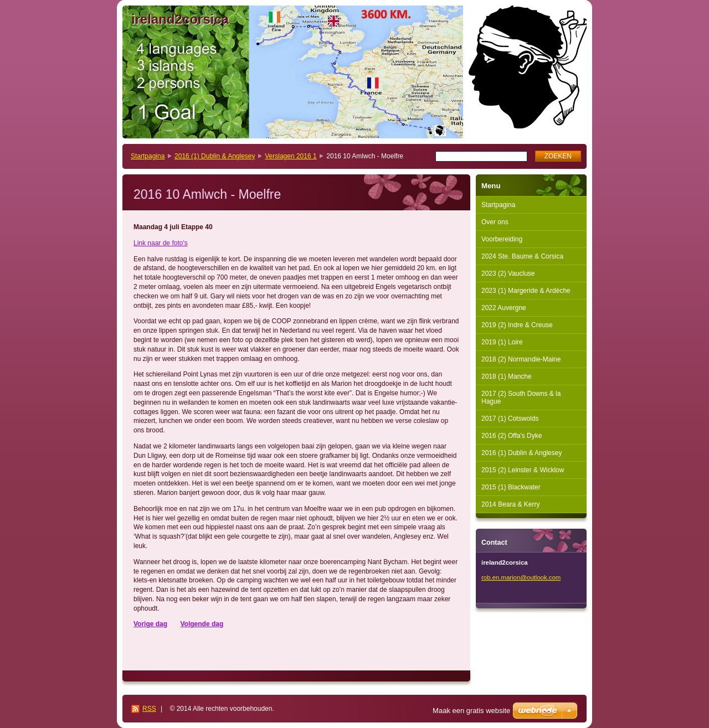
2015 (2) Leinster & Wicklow (523, 470)
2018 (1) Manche (507, 376)
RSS (149, 709)
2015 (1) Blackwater (511, 487)
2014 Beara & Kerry (510, 504)
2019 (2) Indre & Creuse (517, 325)
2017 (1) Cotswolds (510, 419)
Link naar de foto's (161, 243)
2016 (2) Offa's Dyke (512, 436)
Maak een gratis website (471, 711)
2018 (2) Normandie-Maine (521, 359)
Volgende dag (202, 624)
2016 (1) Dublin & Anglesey (215, 156)
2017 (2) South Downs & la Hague (521, 397)
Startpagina (148, 156)
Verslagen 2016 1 (291, 156)
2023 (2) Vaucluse (508, 273)
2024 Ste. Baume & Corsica (522, 256)
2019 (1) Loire (502, 342)
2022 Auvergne (504, 308)
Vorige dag (150, 624)
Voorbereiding (502, 239)
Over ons (495, 222)
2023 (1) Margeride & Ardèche (526, 291)
